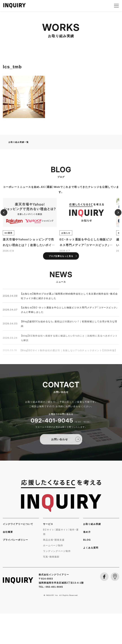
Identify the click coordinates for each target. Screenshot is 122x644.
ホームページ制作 (53, 576)
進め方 (87, 562)
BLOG (87, 570)
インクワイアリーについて (18, 554)
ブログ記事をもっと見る (61, 286)
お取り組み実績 (92, 554)
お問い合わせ (60, 473)
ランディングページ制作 (57, 581)
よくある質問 (91, 578)
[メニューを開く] (116, 6)
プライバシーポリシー (15, 570)
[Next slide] (118, 246)
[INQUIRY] (61, 526)
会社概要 (8, 562)
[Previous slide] (4, 246)
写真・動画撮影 (51, 587)
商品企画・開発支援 (54, 570)
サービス (48, 554)
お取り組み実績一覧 (19, 173)
